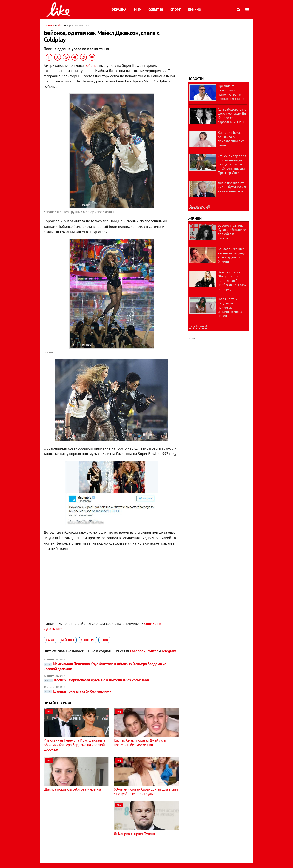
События (156, 10)
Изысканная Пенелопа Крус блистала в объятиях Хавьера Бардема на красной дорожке (105, 666)
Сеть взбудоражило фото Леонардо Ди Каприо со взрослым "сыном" (232, 116)
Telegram (169, 651)
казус (50, 640)
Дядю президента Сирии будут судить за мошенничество (232, 187)
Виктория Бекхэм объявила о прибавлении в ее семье (231, 139)
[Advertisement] (75, 827)
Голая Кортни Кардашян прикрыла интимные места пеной (230, 307)
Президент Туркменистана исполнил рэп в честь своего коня (231, 92)
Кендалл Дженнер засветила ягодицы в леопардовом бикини (232, 255)
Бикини (195, 10)
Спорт (175, 10)
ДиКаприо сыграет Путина (134, 834)
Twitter (152, 651)
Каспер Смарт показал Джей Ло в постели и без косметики (96, 680)
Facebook (138, 651)
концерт (88, 640)
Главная (49, 25)
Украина (119, 10)
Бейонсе (91, 65)
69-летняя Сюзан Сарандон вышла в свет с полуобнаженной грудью (146, 792)
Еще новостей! (200, 206)
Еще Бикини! (198, 326)
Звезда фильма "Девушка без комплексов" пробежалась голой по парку (232, 281)
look (104, 640)
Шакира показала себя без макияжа (77, 691)
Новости (196, 79)
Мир (137, 10)
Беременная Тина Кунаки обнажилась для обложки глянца (232, 232)
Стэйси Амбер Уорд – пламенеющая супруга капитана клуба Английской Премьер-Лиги (232, 164)
